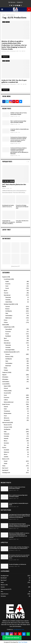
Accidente (6, 450)
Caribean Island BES (9, 304)
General (6, 407)
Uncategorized (6, 473)
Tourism (6, 293)
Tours (5, 416)
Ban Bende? (5, 470)
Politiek (6, 370)
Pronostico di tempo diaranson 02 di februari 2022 (22, 207)
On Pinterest (6, 239)
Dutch (4, 325)
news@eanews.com (19, 629)
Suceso (4, 448)
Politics (6, 322)
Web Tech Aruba (23, 642)
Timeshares (7, 411)
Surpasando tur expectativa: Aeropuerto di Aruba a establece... (9, 222)
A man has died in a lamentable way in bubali (20, 130)
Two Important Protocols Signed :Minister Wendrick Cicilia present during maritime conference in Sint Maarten (19, 525)
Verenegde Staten (10, 350)
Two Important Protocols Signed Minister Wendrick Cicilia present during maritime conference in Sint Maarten (20, 516)
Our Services (12, 2)
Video (4, 466)
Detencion (6, 452)
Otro (5, 445)
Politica (6, 391)
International (7, 295)
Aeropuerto (7, 420)
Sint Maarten (9, 311)
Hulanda (6, 439)
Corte (5, 395)
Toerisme (6, 341)
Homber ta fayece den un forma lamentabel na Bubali (19, 114)
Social (7, 288)
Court (7, 286)
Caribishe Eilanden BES (10, 352)
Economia (6, 398)
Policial (6, 388)
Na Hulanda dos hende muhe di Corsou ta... (8, 206)
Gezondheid (9, 329)
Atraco (6, 454)
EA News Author (6, 51)
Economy (8, 284)
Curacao (8, 307)
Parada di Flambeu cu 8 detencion (17, 564)
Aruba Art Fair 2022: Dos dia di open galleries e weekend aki (14, 81)
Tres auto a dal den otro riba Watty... (22, 221)
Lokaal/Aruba (7, 327)
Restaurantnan (8, 413)
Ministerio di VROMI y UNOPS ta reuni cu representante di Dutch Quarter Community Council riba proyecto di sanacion (19, 535)
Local (4, 22)
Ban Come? (5, 468)
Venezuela (8, 297)
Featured (8, 22)
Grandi (6, 461)
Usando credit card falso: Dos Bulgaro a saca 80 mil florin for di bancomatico (19, 548)
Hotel (5, 409)
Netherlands (9, 318)
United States (9, 302)
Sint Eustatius (9, 316)
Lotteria (6, 400)
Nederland (8, 366)
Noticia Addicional (9, 402)
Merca (6, 441)
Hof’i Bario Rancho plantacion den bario (14, 185)
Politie (6, 368)
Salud (5, 386)
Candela (6, 457)
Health (7, 282)
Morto (4, 459)
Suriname (6, 443)
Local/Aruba (7, 279)
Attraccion (7, 418)
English (4, 277)
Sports (6, 291)
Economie (8, 332)
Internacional (6, 423)
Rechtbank (8, 336)
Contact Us (20, 2)
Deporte (4, 375)
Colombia (8, 300)
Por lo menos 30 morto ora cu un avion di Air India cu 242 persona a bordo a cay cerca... (19, 556)
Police (6, 320)
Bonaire (7, 309)
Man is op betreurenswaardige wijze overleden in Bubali (18, 122)
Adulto (6, 464)
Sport (5, 338)
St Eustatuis (5, 377)
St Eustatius (5, 379)
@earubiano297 (16, 266)
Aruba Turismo (6, 404)
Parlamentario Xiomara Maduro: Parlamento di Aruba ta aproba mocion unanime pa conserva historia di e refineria (19, 139)
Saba (7, 313)
